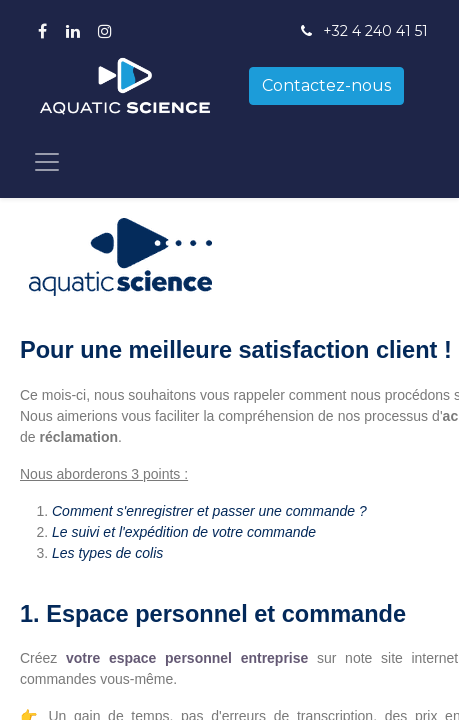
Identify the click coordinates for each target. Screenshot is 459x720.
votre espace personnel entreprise (187, 658)
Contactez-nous (326, 85)
